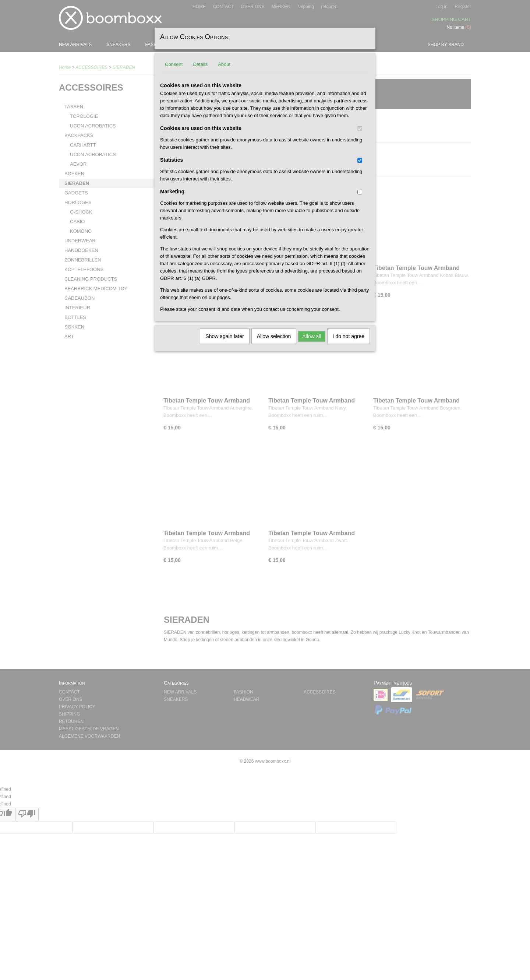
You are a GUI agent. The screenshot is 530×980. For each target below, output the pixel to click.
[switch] (360, 129)
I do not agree (349, 336)
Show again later (225, 336)
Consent (174, 64)
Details (200, 64)
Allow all (312, 336)
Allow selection (274, 336)
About (224, 64)
